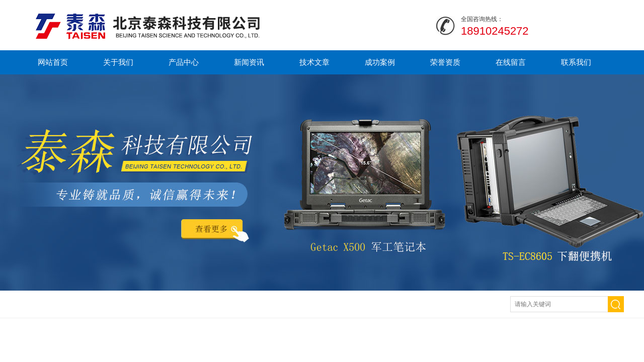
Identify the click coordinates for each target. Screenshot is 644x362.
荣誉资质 (445, 62)
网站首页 (53, 62)
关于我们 (118, 62)
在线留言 (511, 62)
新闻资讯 (249, 62)
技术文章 (314, 62)
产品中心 (184, 62)
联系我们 (576, 62)
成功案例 (380, 62)
